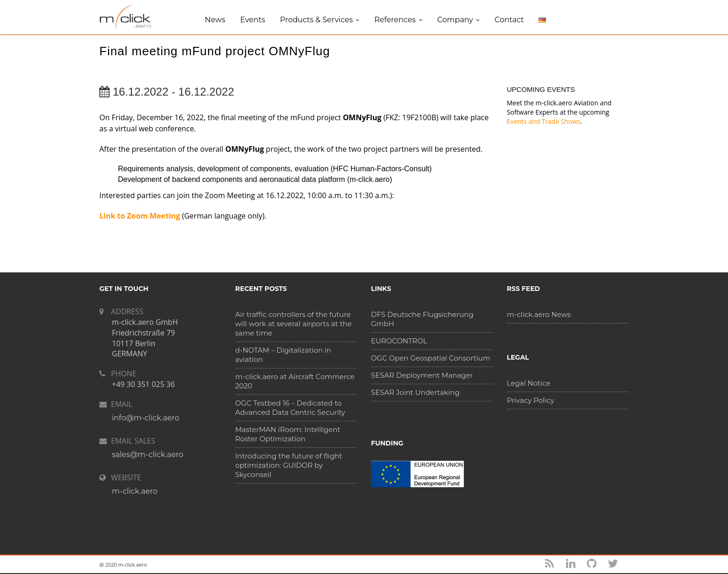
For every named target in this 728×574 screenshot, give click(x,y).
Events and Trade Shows (544, 121)
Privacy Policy (531, 400)
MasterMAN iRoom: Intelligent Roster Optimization (288, 434)
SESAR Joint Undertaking (415, 392)
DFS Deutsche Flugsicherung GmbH (422, 319)
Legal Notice (529, 383)
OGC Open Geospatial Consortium (431, 358)
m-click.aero (135, 491)
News (215, 20)
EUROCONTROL (399, 341)
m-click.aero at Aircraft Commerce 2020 (295, 381)
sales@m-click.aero (148, 455)
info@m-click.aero (146, 418)
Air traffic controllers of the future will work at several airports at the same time (294, 324)
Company (459, 20)
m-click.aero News (539, 314)
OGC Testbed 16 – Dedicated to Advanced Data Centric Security (290, 408)
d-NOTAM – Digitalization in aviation (283, 355)
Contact (509, 20)
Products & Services (320, 20)
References (398, 20)
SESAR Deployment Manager (422, 375)
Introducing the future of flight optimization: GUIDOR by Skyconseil (289, 465)
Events (253, 20)
